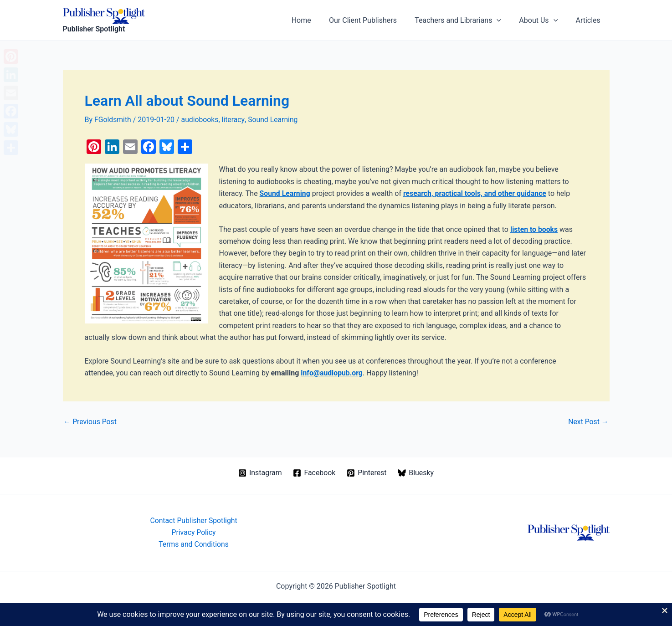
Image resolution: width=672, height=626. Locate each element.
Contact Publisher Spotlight (194, 520)
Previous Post (91, 421)
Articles (590, 20)
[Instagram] (260, 472)
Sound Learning (274, 120)
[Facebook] (314, 472)
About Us (543, 21)
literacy (234, 120)
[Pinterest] (367, 472)
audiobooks (201, 120)
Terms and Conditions (194, 544)
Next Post (588, 421)
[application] (505, 21)
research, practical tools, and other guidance (477, 193)
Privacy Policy (194, 532)
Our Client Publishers (375, 20)
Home (316, 20)
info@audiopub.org (332, 373)
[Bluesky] (416, 472)
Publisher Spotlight (94, 29)
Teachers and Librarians (466, 21)
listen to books (534, 229)
